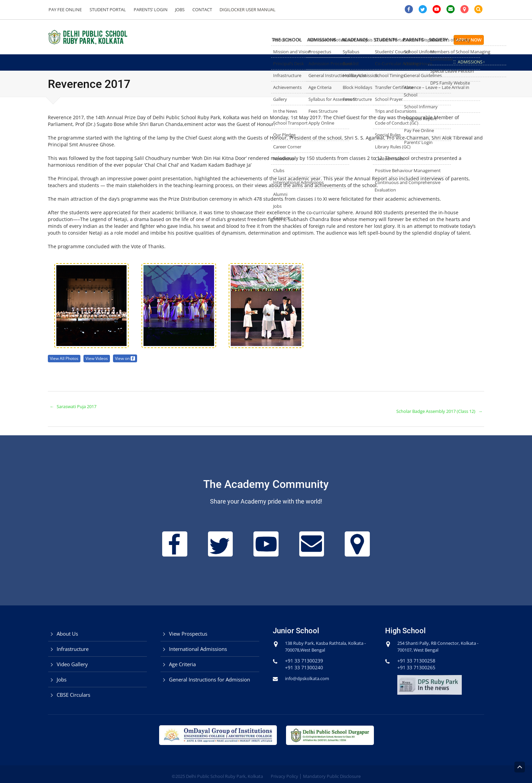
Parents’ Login (148, 10)
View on (130, 358)
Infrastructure (73, 644)
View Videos (100, 358)
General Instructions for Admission (210, 675)
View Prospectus (188, 629)
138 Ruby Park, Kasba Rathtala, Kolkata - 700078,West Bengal (320, 642)
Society (432, 40)
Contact (197, 10)
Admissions (279, 40)
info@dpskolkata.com (309, 673)
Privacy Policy (284, 772)
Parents (398, 40)
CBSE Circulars (73, 690)
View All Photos (65, 358)
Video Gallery (72, 659)
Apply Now (469, 40)
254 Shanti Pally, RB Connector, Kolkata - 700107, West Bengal (433, 642)
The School (235, 40)
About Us (67, 629)
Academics (321, 40)
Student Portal (106, 10)
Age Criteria (182, 659)
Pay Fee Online (65, 10)
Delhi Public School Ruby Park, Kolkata (224, 772)
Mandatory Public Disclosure (332, 772)
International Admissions (198, 644)
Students (361, 40)
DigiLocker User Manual (241, 10)
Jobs (176, 10)
